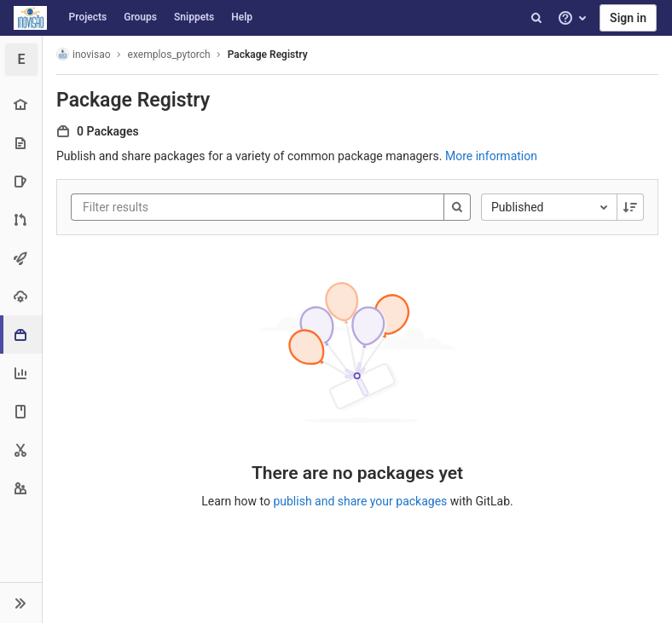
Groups (140, 17)
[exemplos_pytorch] (21, 60)
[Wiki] (21, 411)
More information (491, 156)
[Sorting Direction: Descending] (630, 207)
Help (242, 17)
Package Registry (268, 55)
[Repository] (21, 143)
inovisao (84, 54)
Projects (88, 17)
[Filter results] (185, 207)
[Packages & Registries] (23, 335)
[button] (21, 603)
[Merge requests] (21, 219)
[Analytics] (21, 373)
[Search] (536, 18)
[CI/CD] (21, 258)
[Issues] (21, 181)
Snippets (194, 17)
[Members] (21, 488)
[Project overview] (21, 104)
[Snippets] (21, 450)
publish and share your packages (360, 501)
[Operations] (21, 296)
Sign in (628, 18)
